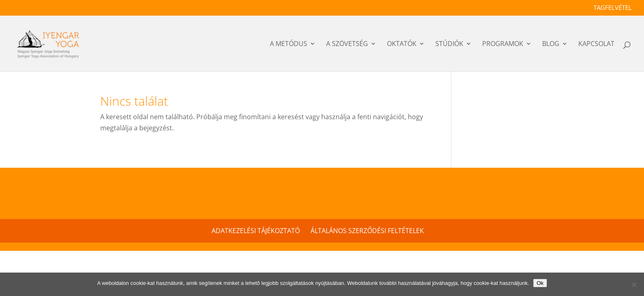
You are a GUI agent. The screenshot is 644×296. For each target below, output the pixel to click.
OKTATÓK (402, 45)
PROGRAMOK (503, 45)
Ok (540, 283)
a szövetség (347, 45)
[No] (634, 284)
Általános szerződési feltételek (367, 231)
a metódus (289, 45)
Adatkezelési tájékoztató (256, 231)
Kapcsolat (596, 45)
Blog (551, 45)
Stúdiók (449, 45)
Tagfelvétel (613, 8)
